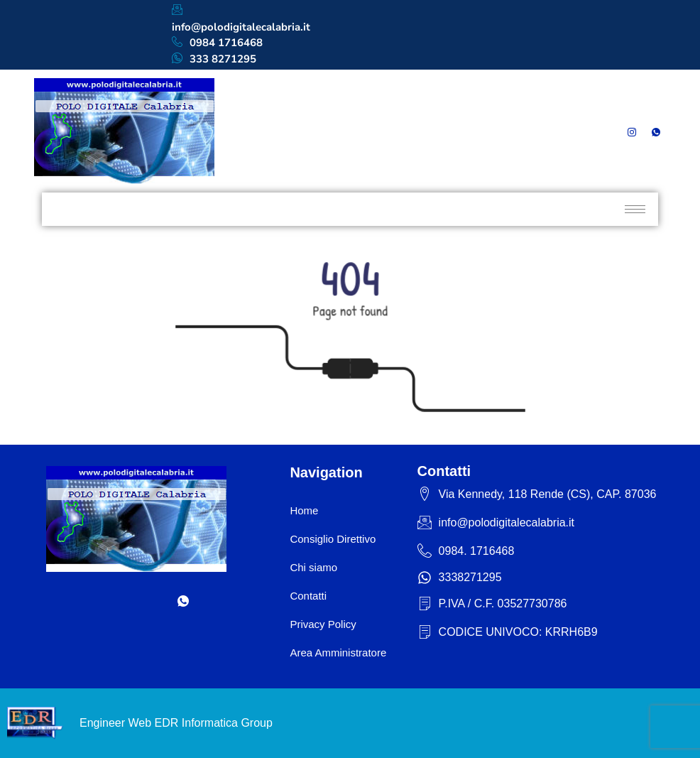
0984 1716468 (217, 43)
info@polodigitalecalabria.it (241, 18)
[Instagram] (632, 131)
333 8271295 (214, 59)
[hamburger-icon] (635, 209)
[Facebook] (583, 131)
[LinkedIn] (607, 131)
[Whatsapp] (656, 131)
